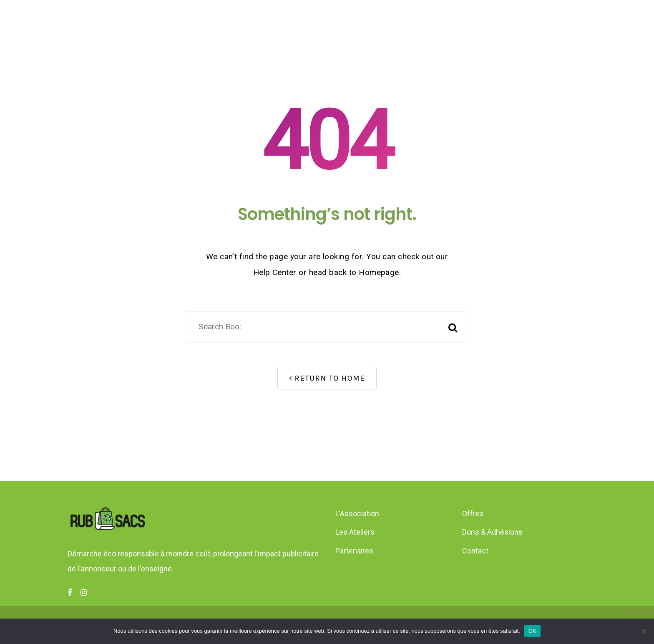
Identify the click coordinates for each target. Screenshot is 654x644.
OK (532, 631)
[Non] (644, 631)
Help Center (275, 272)
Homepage (379, 272)
